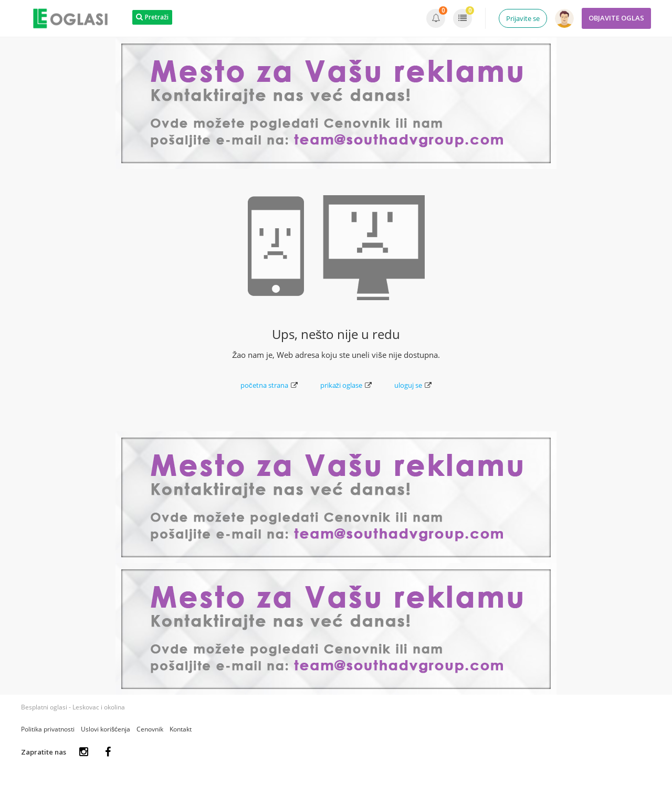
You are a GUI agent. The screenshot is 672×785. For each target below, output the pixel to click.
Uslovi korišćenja (106, 729)
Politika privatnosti (48, 729)
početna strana (269, 385)
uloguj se (413, 385)
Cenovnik (150, 729)
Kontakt (181, 729)
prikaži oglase (346, 385)
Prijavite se (523, 18)
